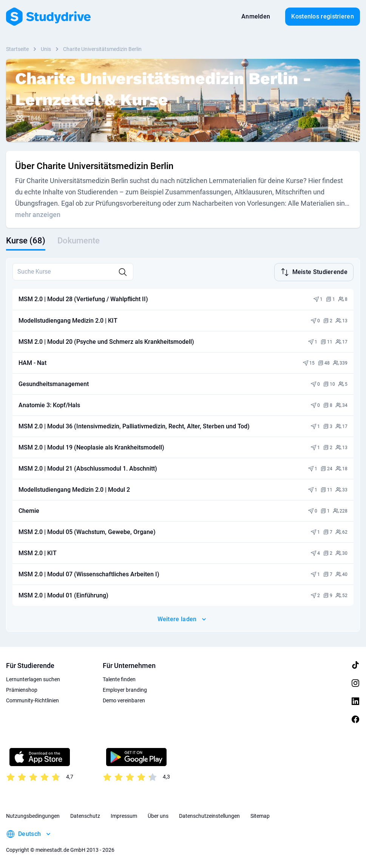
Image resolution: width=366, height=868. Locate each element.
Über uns (158, 815)
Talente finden (119, 679)
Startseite (17, 49)
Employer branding (125, 689)
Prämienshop (22, 689)
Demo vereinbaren (124, 700)
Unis (46, 49)
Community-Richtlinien (32, 700)
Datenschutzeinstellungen (209, 815)
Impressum (124, 815)
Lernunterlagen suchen (33, 679)
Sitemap (260, 815)
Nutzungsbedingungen (33, 815)
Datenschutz (85, 815)
